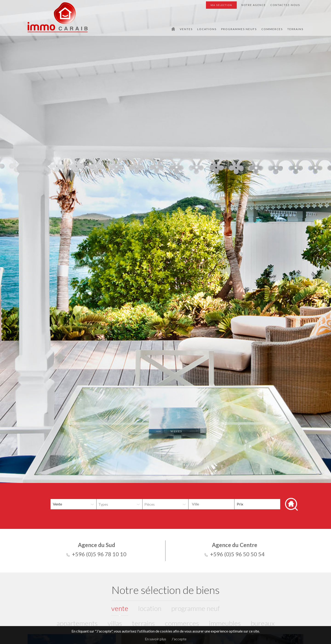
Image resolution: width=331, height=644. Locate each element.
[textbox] (219, 504)
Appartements (77, 623)
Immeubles (225, 623)
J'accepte (179, 639)
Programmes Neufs (239, 29)
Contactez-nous (285, 5)
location (150, 608)
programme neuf (195, 608)
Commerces (272, 29)
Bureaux (263, 623)
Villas (115, 623)
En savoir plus (156, 639)
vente (120, 608)
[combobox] (211, 504)
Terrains (295, 29)
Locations (207, 29)
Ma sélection (221, 5)
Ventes (186, 29)
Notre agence (254, 5)
